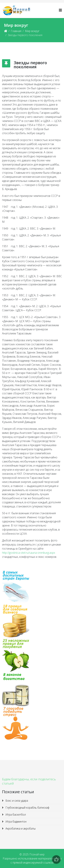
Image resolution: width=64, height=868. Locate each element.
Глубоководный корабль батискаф (27, 808)
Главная (16, 31)
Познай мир (37, 854)
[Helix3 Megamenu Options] (60, 10)
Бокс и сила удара (16, 801)
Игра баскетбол (15, 815)
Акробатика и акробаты (20, 828)
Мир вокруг (32, 31)
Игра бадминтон (16, 822)
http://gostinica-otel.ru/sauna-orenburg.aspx (29, 553)
